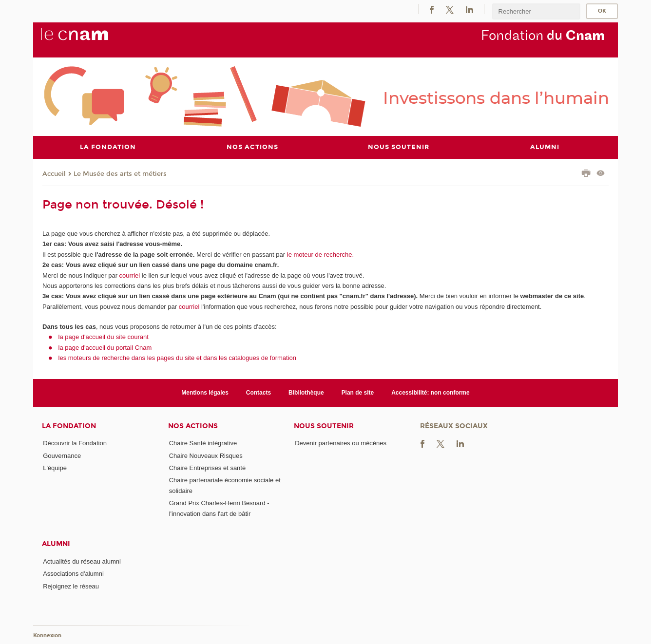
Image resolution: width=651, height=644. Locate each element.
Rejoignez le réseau (71, 586)
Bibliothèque (306, 393)
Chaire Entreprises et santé (208, 468)
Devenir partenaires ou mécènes (341, 443)
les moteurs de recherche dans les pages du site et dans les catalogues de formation (178, 358)
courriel (130, 275)
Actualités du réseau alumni (82, 561)
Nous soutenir (324, 426)
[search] (536, 11)
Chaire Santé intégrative (203, 443)
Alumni (56, 544)
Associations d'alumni (73, 574)
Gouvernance (62, 455)
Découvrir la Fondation (75, 443)
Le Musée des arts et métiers (120, 173)
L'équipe (55, 468)
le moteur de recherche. (319, 254)
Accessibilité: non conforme (431, 393)
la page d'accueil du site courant (104, 337)
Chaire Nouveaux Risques (206, 455)
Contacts (258, 393)
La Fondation (69, 426)
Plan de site (358, 393)
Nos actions (193, 426)
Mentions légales (205, 393)
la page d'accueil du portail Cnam (105, 347)
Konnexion (47, 635)
